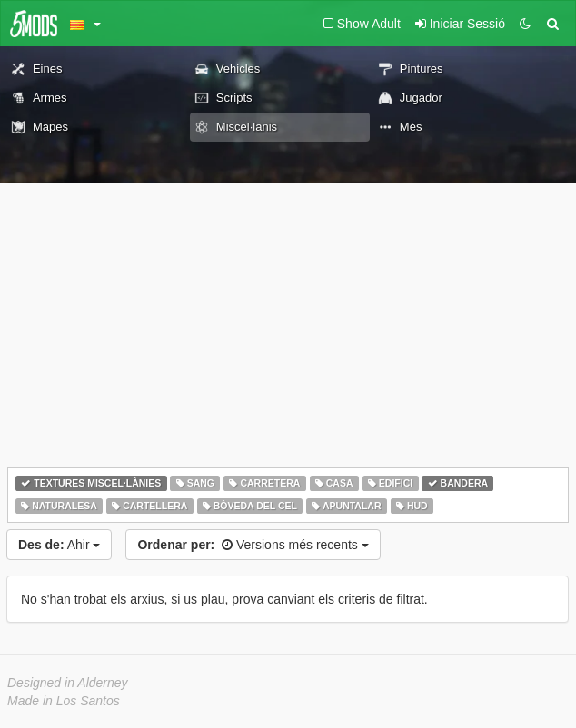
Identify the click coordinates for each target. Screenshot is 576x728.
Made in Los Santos (64, 701)
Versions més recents (253, 545)
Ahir (59, 545)
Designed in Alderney (68, 683)
